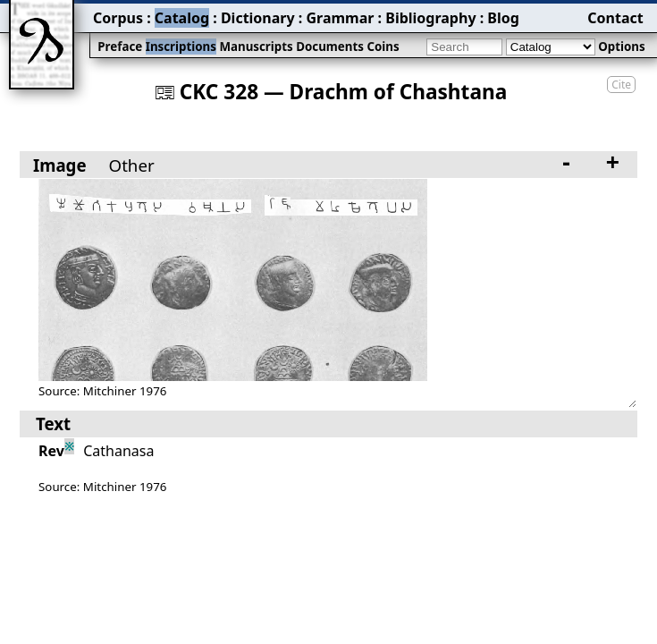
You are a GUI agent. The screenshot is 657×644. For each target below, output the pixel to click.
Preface (120, 47)
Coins (383, 47)
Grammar (340, 18)
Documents (330, 47)
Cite (621, 85)
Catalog (182, 18)
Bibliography (430, 18)
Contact (615, 18)
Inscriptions (181, 47)
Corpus (118, 18)
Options (621, 47)
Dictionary (258, 18)
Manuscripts (256, 47)
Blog (503, 18)
